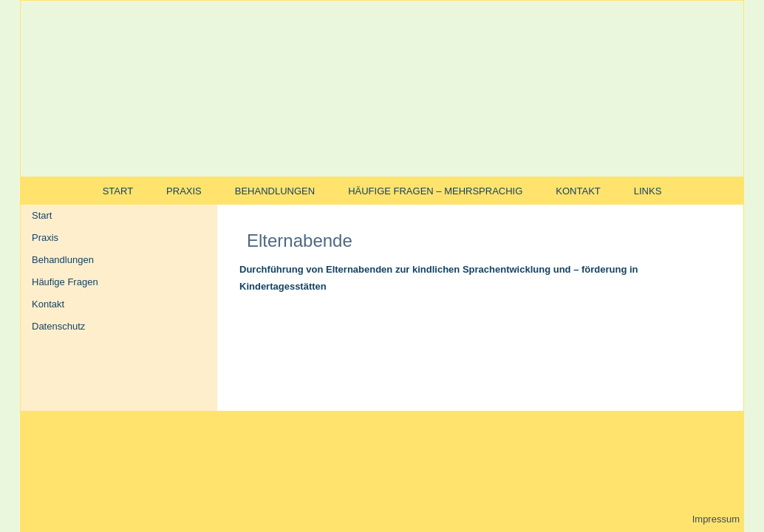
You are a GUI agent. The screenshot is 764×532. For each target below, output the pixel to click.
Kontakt (578, 191)
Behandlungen (275, 191)
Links (648, 191)
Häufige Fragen (65, 282)
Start (118, 191)
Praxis (184, 191)
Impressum (716, 519)
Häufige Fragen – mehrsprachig (435, 191)
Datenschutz (58, 326)
